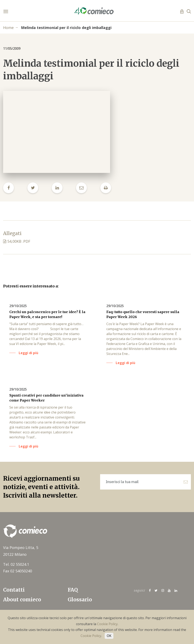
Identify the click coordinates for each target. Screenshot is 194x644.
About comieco (22, 600)
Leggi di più (28, 353)
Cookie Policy (107, 624)
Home (8, 28)
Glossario (80, 600)
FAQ (73, 590)
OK (109, 636)
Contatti (14, 590)
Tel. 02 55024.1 (16, 564)
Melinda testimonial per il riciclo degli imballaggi (66, 28)
